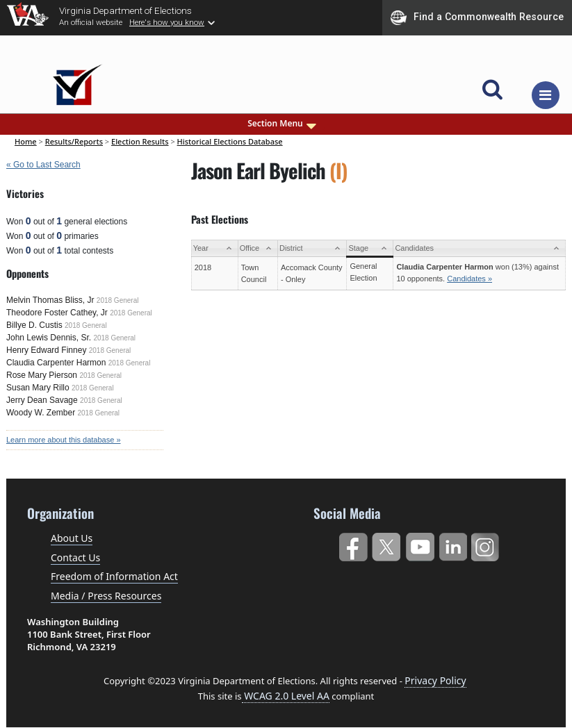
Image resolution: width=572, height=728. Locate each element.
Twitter (386, 544)
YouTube (419, 544)
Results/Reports (74, 141)
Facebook (353, 544)
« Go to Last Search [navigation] (43, 165)
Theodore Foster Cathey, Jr (57, 313)
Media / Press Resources (106, 596)
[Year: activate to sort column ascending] (214, 248)
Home (26, 141)
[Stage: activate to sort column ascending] (370, 248)
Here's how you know (167, 22)
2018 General (118, 300)
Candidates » (469, 279)
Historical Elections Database (230, 141)
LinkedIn (453, 544)
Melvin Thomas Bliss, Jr (50, 300)
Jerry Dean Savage (42, 400)
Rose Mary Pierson (42, 375)
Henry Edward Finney (46, 350)
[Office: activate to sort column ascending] (258, 248)
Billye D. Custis (34, 325)
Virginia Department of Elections (125, 10)
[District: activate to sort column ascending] (312, 248)
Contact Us (75, 557)
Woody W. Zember (41, 413)
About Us (72, 538)
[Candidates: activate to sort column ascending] (480, 248)
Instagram (487, 544)
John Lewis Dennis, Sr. (49, 338)
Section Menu (283, 124)
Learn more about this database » (64, 440)
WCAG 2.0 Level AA (286, 696)
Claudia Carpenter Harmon (56, 363)
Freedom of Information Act (114, 576)
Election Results (140, 141)
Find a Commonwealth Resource (477, 17)
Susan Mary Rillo (38, 388)
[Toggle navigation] (546, 95)
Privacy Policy (435, 680)
